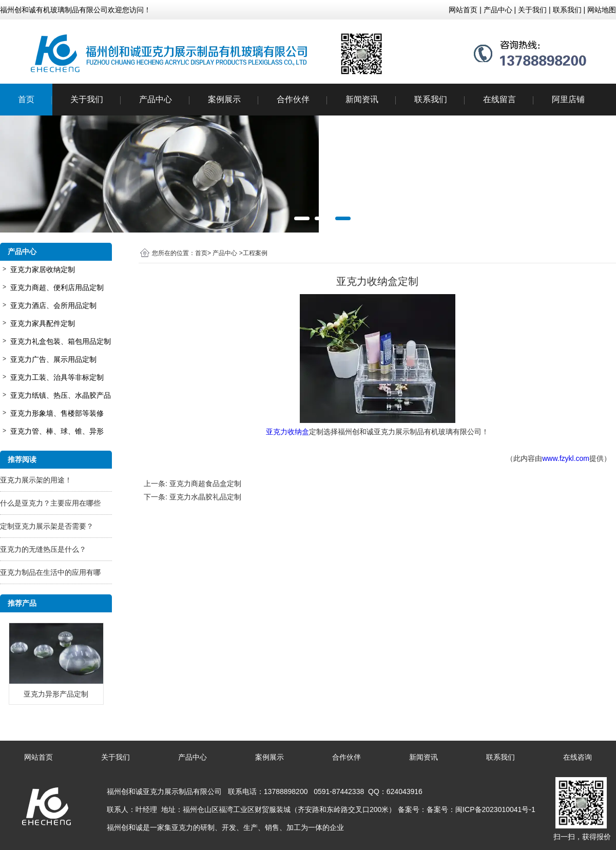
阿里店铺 (568, 99)
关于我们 (87, 99)
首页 (26, 99)
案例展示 (224, 99)
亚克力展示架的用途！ (36, 480)
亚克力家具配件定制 (43, 323)
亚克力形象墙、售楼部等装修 (57, 413)
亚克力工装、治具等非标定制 (57, 377)
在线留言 (499, 99)
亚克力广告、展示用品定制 (53, 359)
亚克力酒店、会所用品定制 (53, 305)
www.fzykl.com (566, 458)
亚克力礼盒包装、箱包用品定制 (61, 341)
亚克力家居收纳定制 (43, 269)
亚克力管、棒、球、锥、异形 (57, 431)
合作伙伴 (293, 99)
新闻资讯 (362, 99)
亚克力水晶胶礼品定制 (205, 497)
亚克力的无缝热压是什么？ (43, 549)
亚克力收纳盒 (287, 432)
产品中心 (156, 99)
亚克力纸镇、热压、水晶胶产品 (61, 395)
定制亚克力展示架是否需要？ (47, 526)
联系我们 (431, 99)
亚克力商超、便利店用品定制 (57, 287)
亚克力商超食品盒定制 (205, 484)
